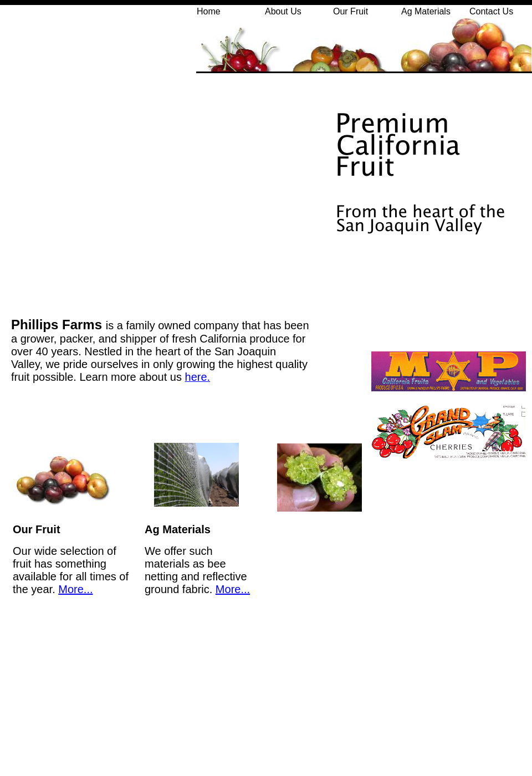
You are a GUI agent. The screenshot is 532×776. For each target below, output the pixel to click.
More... (75, 589)
